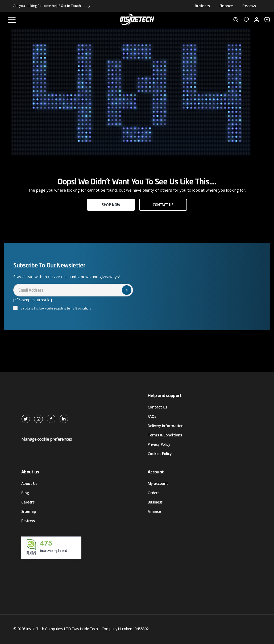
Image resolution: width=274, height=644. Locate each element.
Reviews (249, 6)
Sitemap (29, 511)
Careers (28, 502)
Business (202, 6)
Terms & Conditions (165, 435)
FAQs (152, 416)
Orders (153, 493)
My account (158, 483)
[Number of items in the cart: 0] (267, 20)
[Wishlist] (246, 20)
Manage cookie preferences (47, 439)
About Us (29, 483)
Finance (226, 6)
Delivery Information (166, 426)
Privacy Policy (159, 444)
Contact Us (157, 407)
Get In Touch (71, 6)
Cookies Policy (160, 454)
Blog (25, 493)
